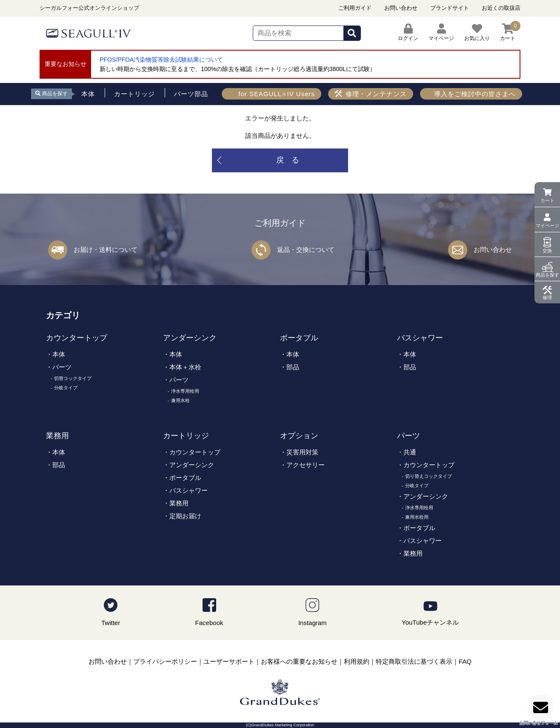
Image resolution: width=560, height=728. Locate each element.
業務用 (57, 436)
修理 (547, 297)
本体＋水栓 (185, 367)
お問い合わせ (401, 8)
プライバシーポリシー (165, 661)
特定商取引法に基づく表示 (414, 661)
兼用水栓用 (417, 517)
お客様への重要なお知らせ (299, 661)
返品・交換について (306, 250)
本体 (59, 354)
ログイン (408, 32)
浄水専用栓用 (185, 391)
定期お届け (185, 516)
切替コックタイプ (73, 378)
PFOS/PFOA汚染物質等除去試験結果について (161, 60)
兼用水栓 (180, 400)
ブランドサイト (450, 8)
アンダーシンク (190, 338)
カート (547, 200)
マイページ (547, 226)
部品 (293, 367)
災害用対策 (302, 452)
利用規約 (357, 661)
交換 (547, 251)
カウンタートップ (77, 338)
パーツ (62, 367)
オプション (299, 436)
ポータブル (299, 338)
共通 (410, 452)
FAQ (465, 661)
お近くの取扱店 (501, 8)
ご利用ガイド (355, 8)
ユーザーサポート (229, 661)
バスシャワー (420, 338)
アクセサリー (306, 465)
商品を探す (547, 275)
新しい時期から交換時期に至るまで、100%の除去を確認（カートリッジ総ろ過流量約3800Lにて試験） (238, 69)
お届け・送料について (106, 250)
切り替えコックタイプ (429, 476)
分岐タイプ (66, 388)
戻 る (288, 160)
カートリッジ (186, 436)
